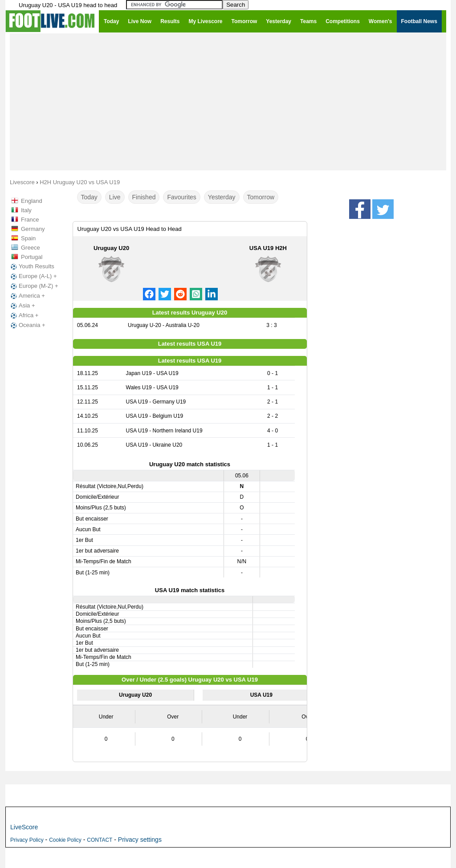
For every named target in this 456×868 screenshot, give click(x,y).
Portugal (32, 257)
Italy (26, 210)
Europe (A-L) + (33, 276)
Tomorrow (261, 197)
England (32, 201)
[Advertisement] (228, 101)
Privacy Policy (27, 840)
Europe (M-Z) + (34, 286)
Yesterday (222, 197)
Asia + (22, 306)
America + (27, 296)
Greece (31, 248)
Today (89, 197)
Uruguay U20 (111, 248)
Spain (28, 238)
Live (115, 197)
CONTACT (100, 840)
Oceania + (27, 325)
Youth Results (32, 266)
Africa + (24, 315)
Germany (33, 229)
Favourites (181, 197)
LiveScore (24, 827)
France (30, 220)
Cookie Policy (65, 840)
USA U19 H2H (268, 248)
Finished (144, 197)
